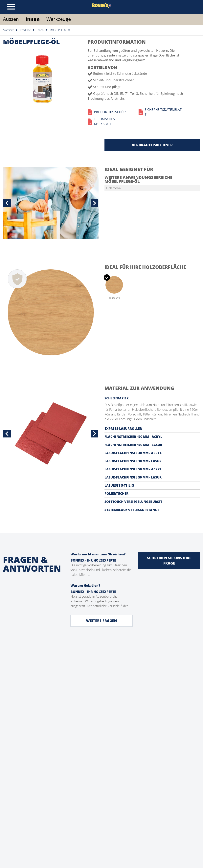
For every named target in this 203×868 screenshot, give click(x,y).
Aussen (11, 19)
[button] (7, 203)
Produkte (25, 30)
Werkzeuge (59, 19)
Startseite (9, 30)
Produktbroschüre (108, 112)
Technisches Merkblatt (101, 122)
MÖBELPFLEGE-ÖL (61, 30)
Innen (33, 19)
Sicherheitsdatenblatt (160, 112)
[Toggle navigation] (11, 7)
